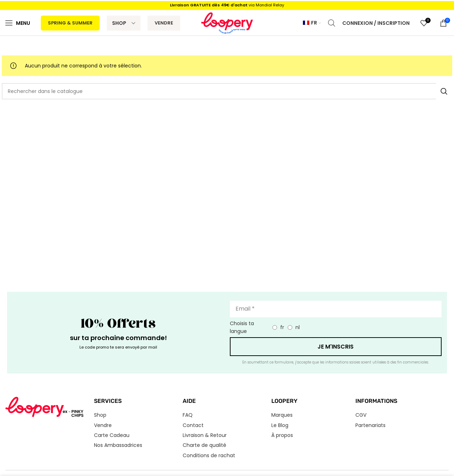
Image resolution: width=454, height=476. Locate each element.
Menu (23, 23)
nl (298, 327)
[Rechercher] (227, 91)
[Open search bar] (332, 23)
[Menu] (9, 23)
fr (282, 327)
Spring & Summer (70, 23)
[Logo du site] (227, 23)
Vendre (164, 23)
